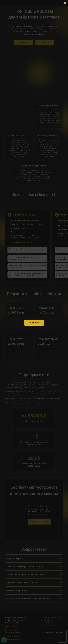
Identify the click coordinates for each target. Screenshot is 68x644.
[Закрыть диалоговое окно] (65, 3)
